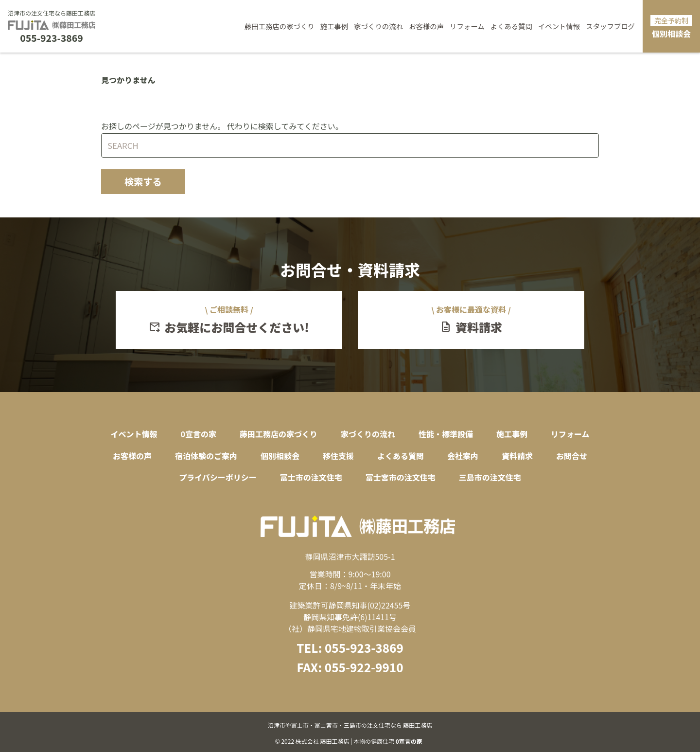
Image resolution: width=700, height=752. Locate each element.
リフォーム (467, 26)
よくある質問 (511, 26)
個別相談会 (671, 27)
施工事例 (334, 26)
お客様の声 (426, 26)
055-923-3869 (51, 38)
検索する (143, 181)
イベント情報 (559, 26)
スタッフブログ (610, 26)
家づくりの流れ (378, 26)
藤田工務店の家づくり (280, 26)
